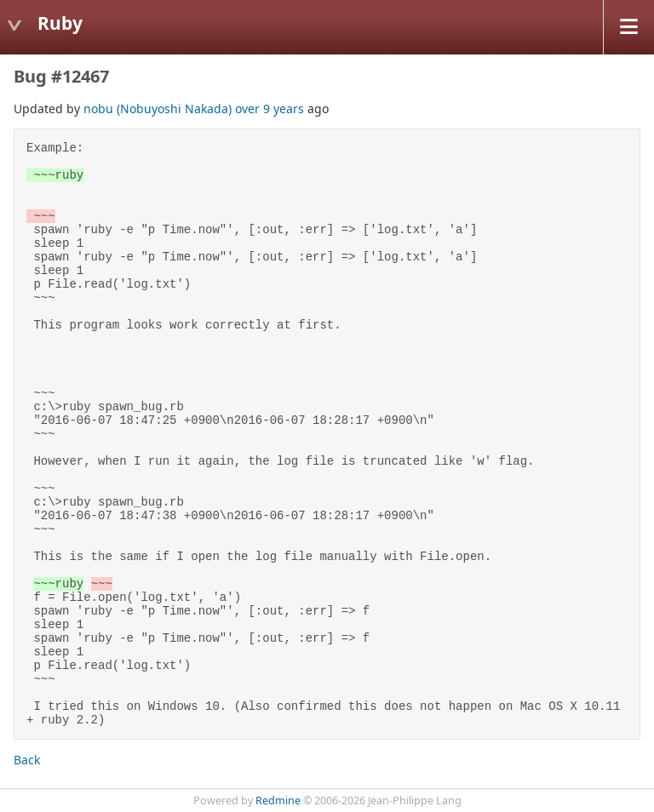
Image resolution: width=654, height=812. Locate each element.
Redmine (278, 801)
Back (27, 760)
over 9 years (270, 109)
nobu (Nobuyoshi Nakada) (158, 109)
